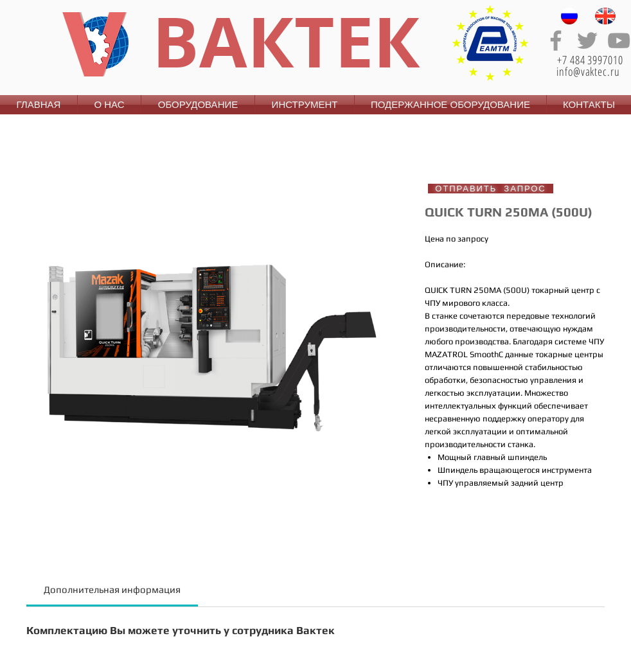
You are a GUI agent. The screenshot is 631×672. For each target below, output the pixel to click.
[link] (112, 589)
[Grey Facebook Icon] (556, 40)
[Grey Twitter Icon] (587, 40)
